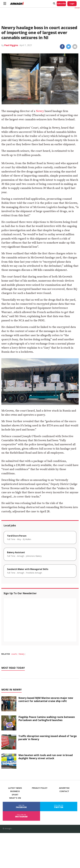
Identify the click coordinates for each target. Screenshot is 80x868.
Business (15, 791)
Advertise (64, 788)
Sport (15, 795)
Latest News (15, 788)
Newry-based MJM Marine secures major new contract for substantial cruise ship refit (46, 699)
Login (72, 4)
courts (14, 654)
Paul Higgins (11, 45)
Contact (64, 791)
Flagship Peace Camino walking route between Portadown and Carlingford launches (47, 718)
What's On (15, 798)
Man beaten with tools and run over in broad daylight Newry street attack (46, 757)
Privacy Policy (40, 788)
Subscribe (61, 4)
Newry (40, 111)
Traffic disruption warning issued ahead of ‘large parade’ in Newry (48, 738)
